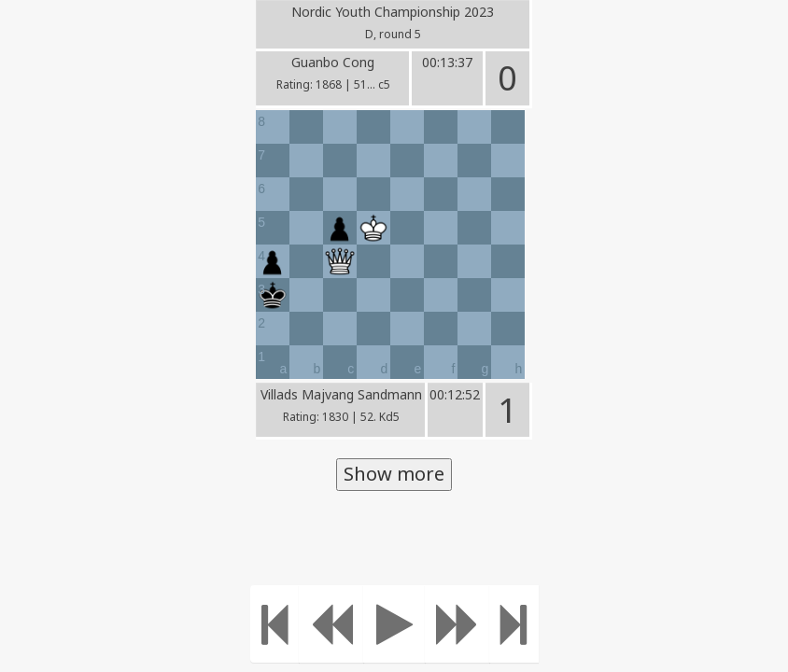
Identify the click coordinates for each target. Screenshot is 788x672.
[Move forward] (457, 624)
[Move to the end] (514, 624)
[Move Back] (331, 624)
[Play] (394, 624)
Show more (394, 474)
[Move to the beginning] (275, 624)
